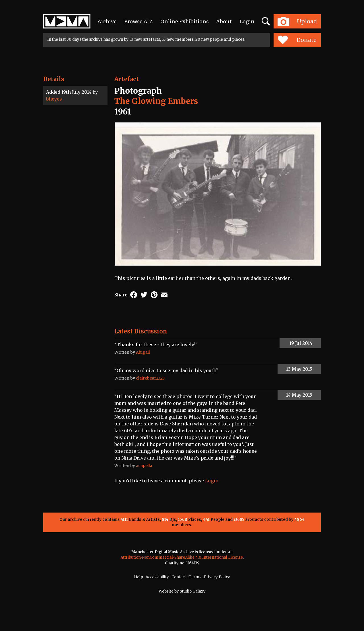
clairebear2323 (150, 378)
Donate (297, 40)
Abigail (143, 352)
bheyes (54, 99)
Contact (179, 577)
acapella (144, 466)
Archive (107, 21)
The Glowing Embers (156, 101)
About (224, 21)
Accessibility (157, 577)
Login (247, 21)
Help (138, 577)
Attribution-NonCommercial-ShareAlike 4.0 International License (182, 557)
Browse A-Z (138, 21)
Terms (195, 577)
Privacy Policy (217, 577)
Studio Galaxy (193, 591)
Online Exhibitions (185, 21)
